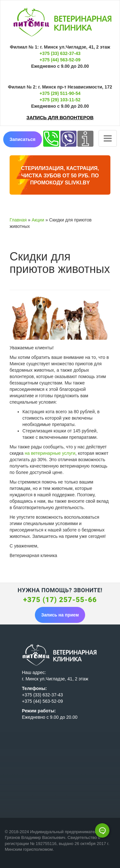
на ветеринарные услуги (50, 453)
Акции (38, 220)
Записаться (23, 139)
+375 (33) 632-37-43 (60, 53)
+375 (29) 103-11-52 (60, 100)
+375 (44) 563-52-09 (60, 60)
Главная (18, 220)
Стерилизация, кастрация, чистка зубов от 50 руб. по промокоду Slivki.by (60, 176)
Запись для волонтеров (60, 117)
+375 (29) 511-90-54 (60, 93)
